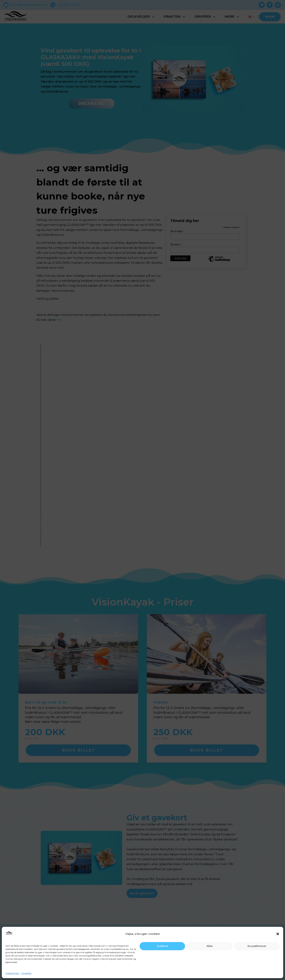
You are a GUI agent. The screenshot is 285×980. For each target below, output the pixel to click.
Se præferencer (257, 946)
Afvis (210, 946)
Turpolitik (26, 973)
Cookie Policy (12, 973)
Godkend (162, 946)
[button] (278, 934)
